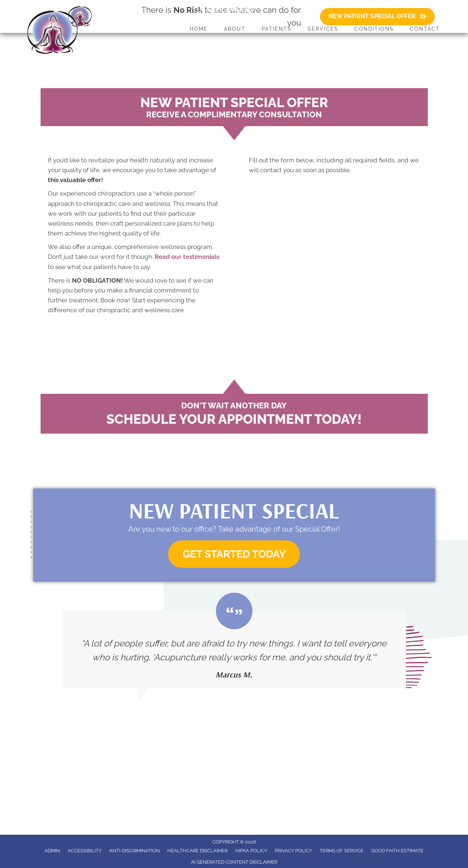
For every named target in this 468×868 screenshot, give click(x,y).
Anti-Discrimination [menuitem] (134, 851)
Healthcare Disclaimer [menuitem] (197, 851)
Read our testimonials (187, 257)
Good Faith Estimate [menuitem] (397, 851)
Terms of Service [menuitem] (342, 851)
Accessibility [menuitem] (85, 851)
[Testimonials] (234, 650)
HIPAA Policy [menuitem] (251, 851)
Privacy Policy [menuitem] (293, 851)
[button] (234, 554)
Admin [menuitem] (52, 851)
